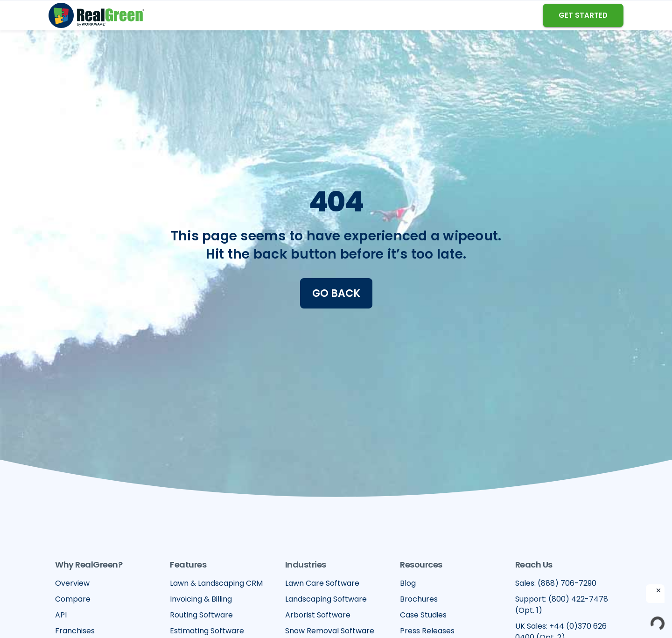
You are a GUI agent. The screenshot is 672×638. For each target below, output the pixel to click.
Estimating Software (207, 631)
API (61, 615)
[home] (96, 15)
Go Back (336, 293)
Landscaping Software (326, 599)
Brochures (419, 599)
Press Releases (427, 631)
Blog (408, 583)
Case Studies (423, 615)
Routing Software (201, 615)
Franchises (75, 631)
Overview (72, 583)
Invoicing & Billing (201, 599)
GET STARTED (583, 15)
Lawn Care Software (322, 583)
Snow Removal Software (330, 631)
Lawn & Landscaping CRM (216, 583)
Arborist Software (318, 615)
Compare (73, 599)
